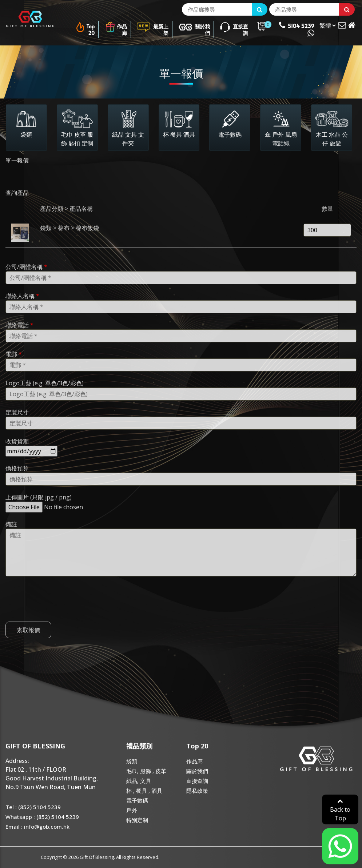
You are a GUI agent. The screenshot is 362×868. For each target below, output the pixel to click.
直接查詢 (234, 27)
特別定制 (137, 820)
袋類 (132, 761)
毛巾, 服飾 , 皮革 (146, 771)
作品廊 (116, 27)
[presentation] (61, 608)
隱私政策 (197, 791)
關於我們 (194, 27)
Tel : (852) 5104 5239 (33, 807)
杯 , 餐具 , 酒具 (144, 791)
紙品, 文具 (139, 781)
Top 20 (85, 27)
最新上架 (152, 27)
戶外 (132, 810)
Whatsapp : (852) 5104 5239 (42, 817)
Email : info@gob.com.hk (37, 827)
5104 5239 (297, 29)
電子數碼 (137, 800)
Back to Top (340, 810)
